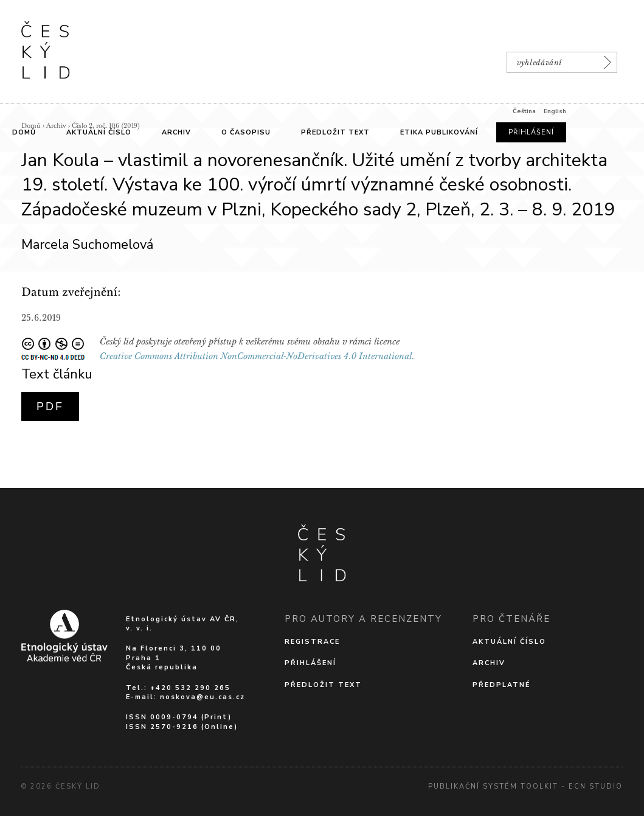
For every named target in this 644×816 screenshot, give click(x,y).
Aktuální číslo (509, 642)
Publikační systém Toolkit (493, 786)
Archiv (56, 126)
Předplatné (501, 685)
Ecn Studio (596, 786)
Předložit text (323, 685)
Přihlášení (310, 663)
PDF (50, 406)
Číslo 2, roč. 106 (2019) (106, 126)
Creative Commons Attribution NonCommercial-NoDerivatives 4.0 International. (257, 356)
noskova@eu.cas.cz (203, 697)
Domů (31, 126)
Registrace (312, 642)
